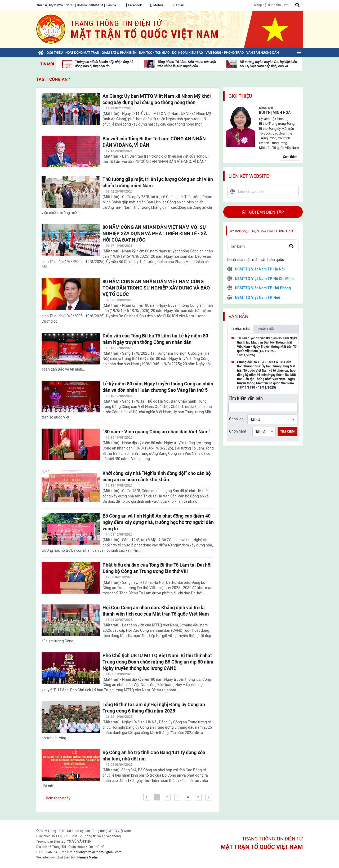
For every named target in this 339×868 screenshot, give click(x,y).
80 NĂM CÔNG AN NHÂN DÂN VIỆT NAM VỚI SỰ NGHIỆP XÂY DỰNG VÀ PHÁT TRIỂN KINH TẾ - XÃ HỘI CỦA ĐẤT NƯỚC (155, 233)
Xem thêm (290, 157)
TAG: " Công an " (53, 79)
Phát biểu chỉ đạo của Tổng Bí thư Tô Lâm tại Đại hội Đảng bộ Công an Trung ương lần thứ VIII (157, 568)
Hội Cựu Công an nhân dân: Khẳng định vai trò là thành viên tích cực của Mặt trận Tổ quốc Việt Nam (156, 611)
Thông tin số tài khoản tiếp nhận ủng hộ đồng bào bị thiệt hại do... (104, 64)
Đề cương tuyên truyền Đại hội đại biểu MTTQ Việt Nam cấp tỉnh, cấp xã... (268, 64)
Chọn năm (238, 431)
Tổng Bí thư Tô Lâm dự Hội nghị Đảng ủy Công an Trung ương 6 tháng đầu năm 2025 (154, 708)
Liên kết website (249, 176)
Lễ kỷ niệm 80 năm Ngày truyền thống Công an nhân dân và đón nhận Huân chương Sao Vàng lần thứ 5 (158, 387)
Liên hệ (111, 5)
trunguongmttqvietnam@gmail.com (96, 852)
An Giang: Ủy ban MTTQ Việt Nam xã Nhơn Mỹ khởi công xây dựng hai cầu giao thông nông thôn (157, 99)
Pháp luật (266, 329)
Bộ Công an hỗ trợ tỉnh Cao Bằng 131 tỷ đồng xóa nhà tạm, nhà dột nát (154, 756)
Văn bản (238, 316)
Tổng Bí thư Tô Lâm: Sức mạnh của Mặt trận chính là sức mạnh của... (187, 64)
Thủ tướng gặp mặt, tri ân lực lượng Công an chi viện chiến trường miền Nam (158, 182)
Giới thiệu (240, 96)
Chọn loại (237, 419)
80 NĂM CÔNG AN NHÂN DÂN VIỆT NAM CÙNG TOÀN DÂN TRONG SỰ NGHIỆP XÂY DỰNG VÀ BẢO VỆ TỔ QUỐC (156, 288)
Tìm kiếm (287, 431)
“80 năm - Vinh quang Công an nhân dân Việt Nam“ (156, 432)
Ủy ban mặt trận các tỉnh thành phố (262, 231)
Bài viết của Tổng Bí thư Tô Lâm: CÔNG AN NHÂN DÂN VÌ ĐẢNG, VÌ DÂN (154, 142)
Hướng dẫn (240, 329)
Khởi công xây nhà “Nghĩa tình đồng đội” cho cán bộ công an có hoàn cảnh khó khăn (157, 476)
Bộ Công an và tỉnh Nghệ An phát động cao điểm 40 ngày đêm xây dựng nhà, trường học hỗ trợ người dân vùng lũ (158, 522)
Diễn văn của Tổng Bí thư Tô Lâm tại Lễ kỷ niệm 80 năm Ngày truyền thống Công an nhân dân (155, 339)
